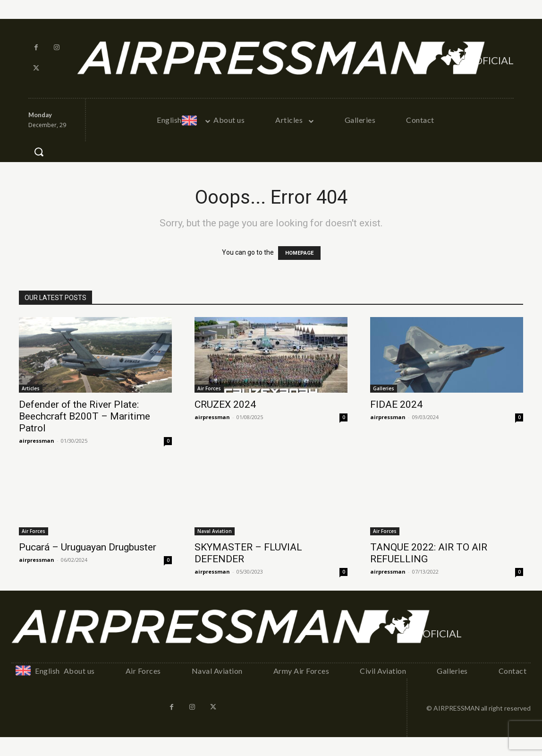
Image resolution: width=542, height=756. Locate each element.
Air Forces (209, 388)
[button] (39, 152)
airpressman (37, 441)
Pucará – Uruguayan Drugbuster (88, 547)
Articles (31, 388)
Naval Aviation (215, 531)
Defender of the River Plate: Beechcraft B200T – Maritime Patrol (85, 416)
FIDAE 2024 (396, 404)
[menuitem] (182, 120)
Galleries (384, 388)
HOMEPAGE (299, 253)
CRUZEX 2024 (225, 404)
